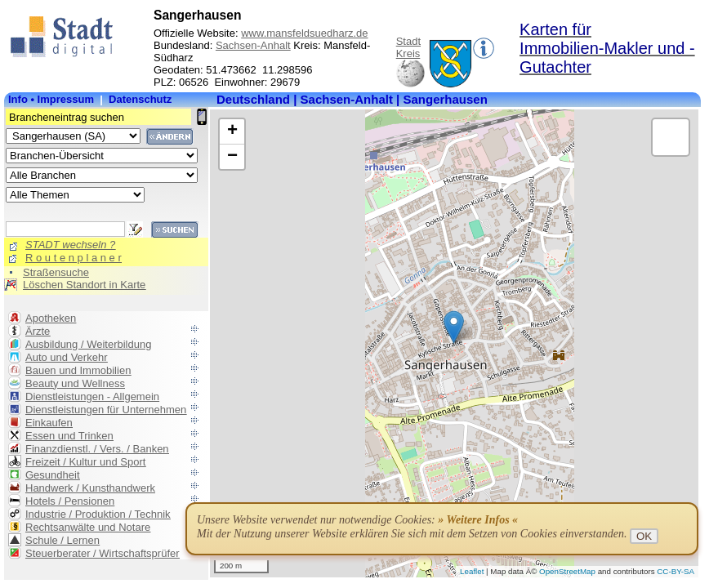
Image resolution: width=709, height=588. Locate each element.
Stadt (408, 41)
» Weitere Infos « (478, 520)
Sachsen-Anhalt (253, 45)
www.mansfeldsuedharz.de (304, 33)
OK (644, 536)
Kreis (408, 53)
